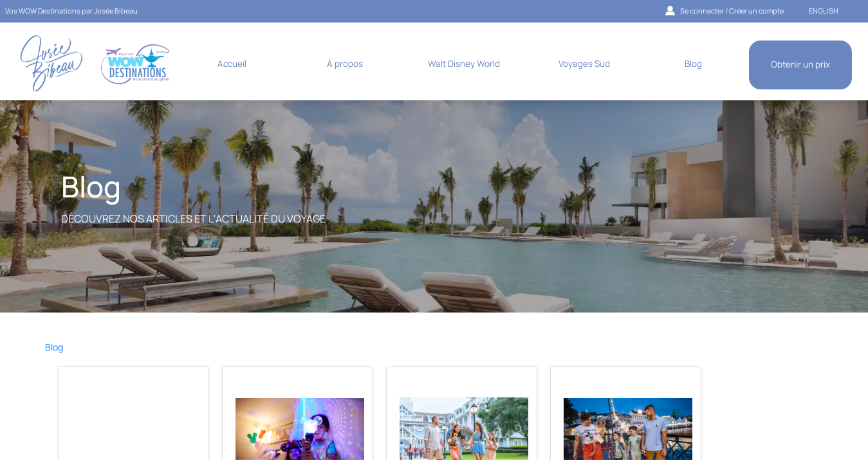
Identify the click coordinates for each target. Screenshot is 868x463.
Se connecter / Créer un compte (725, 11)
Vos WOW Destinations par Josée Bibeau (71, 11)
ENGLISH (824, 11)
